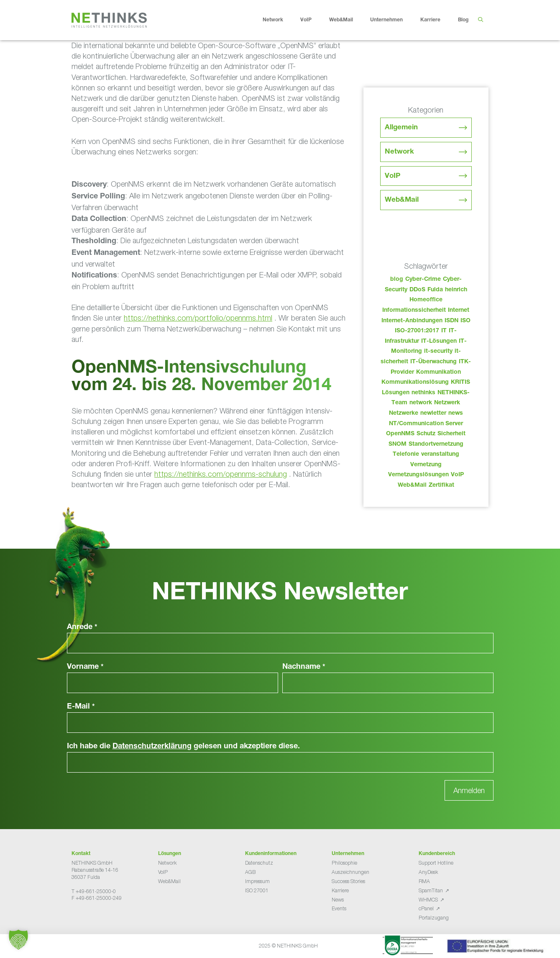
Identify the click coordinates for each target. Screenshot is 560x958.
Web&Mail (348, 20)
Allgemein (401, 128)
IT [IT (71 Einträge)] (444, 331)
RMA (424, 881)
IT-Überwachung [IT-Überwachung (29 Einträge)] (433, 362)
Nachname (304, 667)
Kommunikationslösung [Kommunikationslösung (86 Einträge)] (415, 383)
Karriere (437, 20)
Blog (463, 20)
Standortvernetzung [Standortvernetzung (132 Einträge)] (436, 444)
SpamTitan (431, 890)
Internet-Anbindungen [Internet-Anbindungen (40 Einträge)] (412, 321)
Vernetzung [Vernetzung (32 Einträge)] (426, 465)
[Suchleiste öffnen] (481, 20)
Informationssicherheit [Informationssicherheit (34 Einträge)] (414, 311)
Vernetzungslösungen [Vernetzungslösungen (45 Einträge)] (418, 475)
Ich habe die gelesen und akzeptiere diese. (183, 747)
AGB (250, 872)
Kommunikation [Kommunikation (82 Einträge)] (439, 372)
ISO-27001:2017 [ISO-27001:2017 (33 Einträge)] (417, 331)
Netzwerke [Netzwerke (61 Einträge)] (404, 414)
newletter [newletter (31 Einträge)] (433, 414)
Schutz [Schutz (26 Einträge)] (426, 434)
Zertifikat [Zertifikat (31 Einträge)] (441, 485)
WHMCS (428, 900)
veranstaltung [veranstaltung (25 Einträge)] (440, 455)
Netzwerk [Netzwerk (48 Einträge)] (447, 403)
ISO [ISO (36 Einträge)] (465, 321)
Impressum (257, 881)
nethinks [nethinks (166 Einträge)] (423, 393)
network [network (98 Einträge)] (421, 403)
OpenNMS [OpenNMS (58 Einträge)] (400, 434)
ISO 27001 (257, 890)
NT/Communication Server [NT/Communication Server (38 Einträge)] (426, 424)
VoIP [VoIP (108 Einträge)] (457, 475)
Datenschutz (259, 863)
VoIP (312, 20)
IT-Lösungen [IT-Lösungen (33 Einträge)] (439, 342)
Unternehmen (393, 20)
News (338, 900)
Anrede (82, 627)
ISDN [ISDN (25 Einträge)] (451, 321)
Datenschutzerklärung (152, 747)
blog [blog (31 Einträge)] (397, 280)
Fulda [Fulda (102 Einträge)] (435, 290)
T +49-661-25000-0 (94, 891)
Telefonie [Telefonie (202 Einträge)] (406, 455)
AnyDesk (428, 872)
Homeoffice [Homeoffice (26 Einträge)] (426, 300)
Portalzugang (434, 918)
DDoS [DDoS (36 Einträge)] (417, 290)
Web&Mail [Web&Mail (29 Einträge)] (412, 485)
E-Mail (81, 707)
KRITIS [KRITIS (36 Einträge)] (460, 383)
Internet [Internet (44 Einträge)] (459, 311)
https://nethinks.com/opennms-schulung (221, 474)
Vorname (85, 667)
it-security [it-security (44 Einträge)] (438, 352)
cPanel (426, 908)
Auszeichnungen (350, 872)
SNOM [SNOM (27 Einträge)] (398, 444)
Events (339, 908)
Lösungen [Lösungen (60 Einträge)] (396, 393)
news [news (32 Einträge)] (456, 414)
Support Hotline (436, 863)
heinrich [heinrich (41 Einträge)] (456, 290)
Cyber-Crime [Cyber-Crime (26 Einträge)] (423, 280)
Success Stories (348, 881)
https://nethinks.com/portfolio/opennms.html (198, 318)
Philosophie (344, 863)
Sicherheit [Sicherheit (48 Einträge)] (451, 434)
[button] (18, 940)
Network (279, 20)
